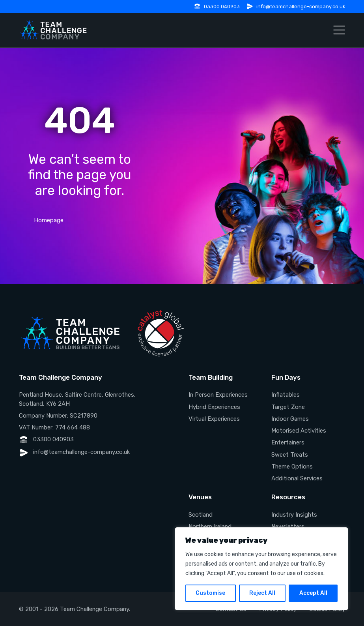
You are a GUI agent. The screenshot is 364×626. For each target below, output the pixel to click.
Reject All (262, 593)
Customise (210, 593)
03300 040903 (222, 7)
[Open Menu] (339, 30)
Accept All (313, 593)
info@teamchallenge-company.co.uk (301, 7)
